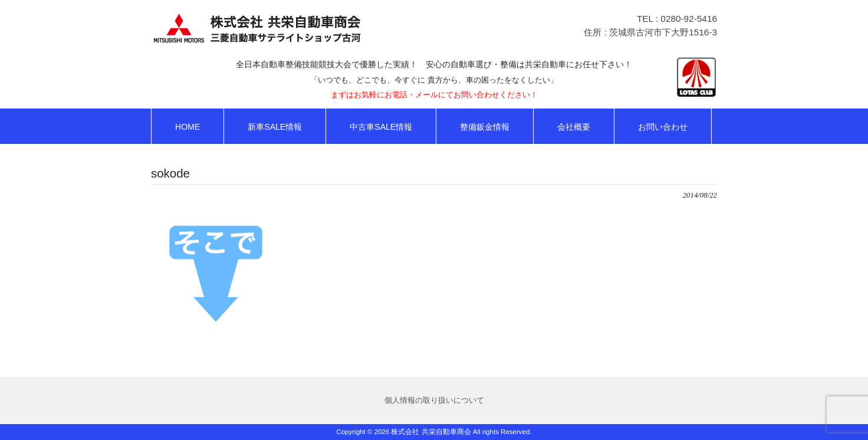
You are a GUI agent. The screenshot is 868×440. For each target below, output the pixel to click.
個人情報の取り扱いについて (434, 400)
